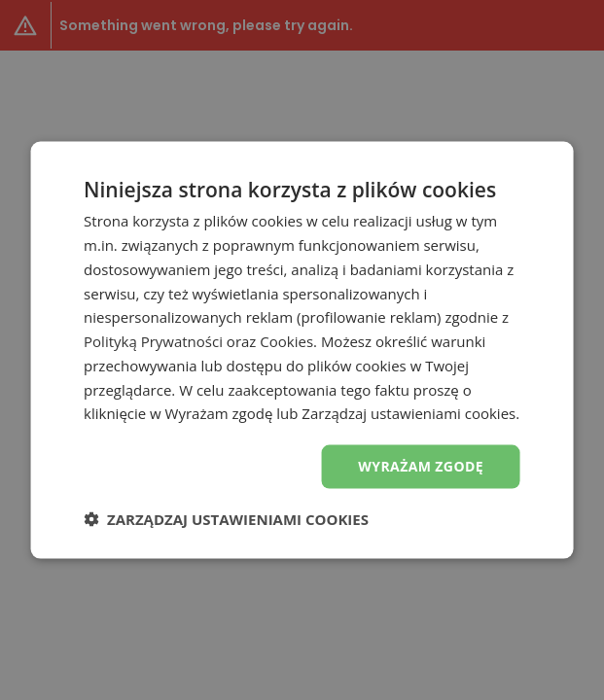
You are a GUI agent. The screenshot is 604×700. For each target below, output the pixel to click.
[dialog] (302, 350)
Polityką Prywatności (153, 341)
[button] (226, 518)
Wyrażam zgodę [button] (421, 466)
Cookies (286, 341)
